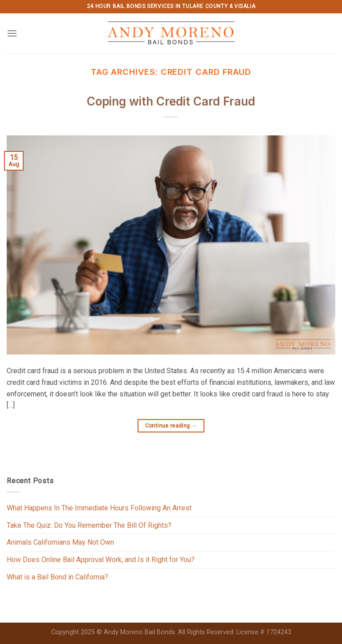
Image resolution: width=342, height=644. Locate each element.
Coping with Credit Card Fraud (171, 101)
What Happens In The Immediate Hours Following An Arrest (99, 508)
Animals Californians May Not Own (60, 542)
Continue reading (171, 426)
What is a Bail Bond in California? (57, 577)
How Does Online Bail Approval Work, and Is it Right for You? (101, 560)
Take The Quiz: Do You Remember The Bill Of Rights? (89, 525)
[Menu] (12, 33)
